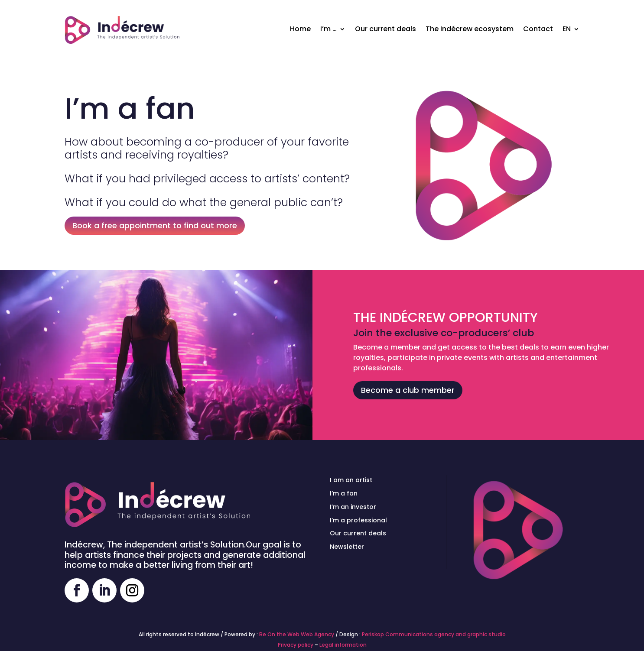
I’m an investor (353, 507)
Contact (538, 29)
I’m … (329, 29)
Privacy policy (296, 645)
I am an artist (351, 480)
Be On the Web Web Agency (297, 634)
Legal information (343, 645)
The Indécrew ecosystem (470, 29)
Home (300, 29)
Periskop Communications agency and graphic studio (434, 634)
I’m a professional (358, 520)
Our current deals (385, 29)
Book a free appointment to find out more (155, 225)
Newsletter (347, 547)
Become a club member (408, 390)
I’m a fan (344, 493)
